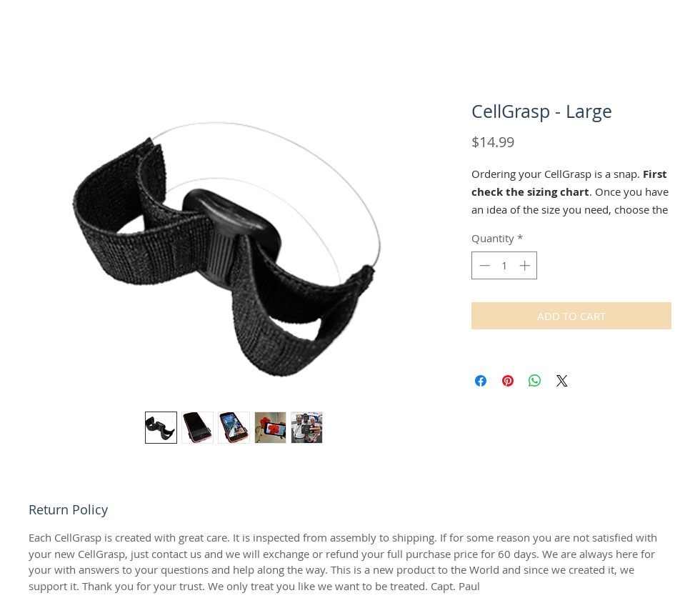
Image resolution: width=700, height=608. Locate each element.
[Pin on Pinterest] (508, 381)
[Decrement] (483, 265)
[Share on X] (562, 381)
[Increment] (526, 265)
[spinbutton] (505, 265)
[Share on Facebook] (481, 381)
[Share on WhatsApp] (535, 381)
